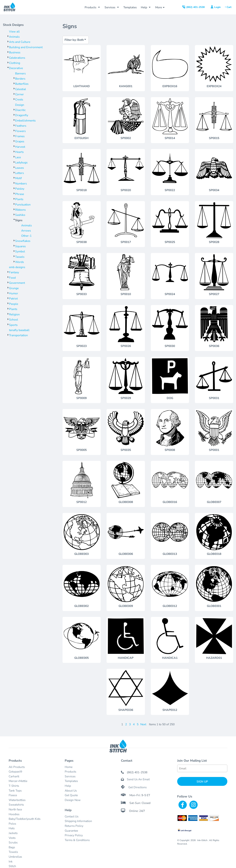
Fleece (13, 795)
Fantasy (14, 272)
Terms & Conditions (77, 840)
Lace (18, 157)
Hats (12, 828)
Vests (12, 838)
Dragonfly (22, 115)
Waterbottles (17, 800)
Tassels (20, 257)
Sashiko (20, 215)
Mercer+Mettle (18, 781)
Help (68, 786)
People (14, 304)
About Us (71, 791)
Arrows (26, 231)
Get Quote (71, 795)
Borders (20, 79)
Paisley (20, 189)
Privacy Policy (74, 835)
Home (69, 767)
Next (143, 724)
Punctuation (23, 204)
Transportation (18, 335)
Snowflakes (23, 241)
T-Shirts (14, 786)
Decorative (16, 68)
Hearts (19, 152)
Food (12, 278)
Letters (19, 173)
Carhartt (14, 776)
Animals (14, 37)
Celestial (21, 89)
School (14, 320)
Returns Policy (74, 826)
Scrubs (13, 842)
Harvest (20, 147)
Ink (11, 861)
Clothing (15, 63)
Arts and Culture (20, 42)
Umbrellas (15, 857)
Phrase (20, 194)
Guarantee (71, 831)
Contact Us (72, 816)
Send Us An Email (138, 779)
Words (19, 262)
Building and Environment (26, 47)
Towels (13, 852)
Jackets (13, 833)
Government (17, 283)
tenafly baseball (19, 330)
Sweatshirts (16, 805)
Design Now (73, 800)
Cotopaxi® (15, 772)
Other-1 (26, 236)
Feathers (21, 126)
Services (70, 776)
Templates (71, 781)
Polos (12, 824)
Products (70, 772)
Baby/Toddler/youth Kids (25, 819)
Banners (20, 73)
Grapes (20, 141)
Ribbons (20, 210)
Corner (19, 94)
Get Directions (137, 787)
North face (15, 809)
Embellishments (25, 120)
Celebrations (17, 58)
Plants (19, 199)
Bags (12, 847)
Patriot (13, 298)
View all (14, 31)
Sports (13, 325)
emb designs (17, 267)
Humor (14, 293)
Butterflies (22, 84)
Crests (19, 99)
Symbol (20, 251)
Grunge (14, 288)
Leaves (19, 168)
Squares (20, 246)
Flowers (20, 131)
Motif (18, 178)
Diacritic (20, 110)
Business (15, 52)
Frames (20, 136)
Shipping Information (78, 821)
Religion (14, 314)
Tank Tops (15, 791)
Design (20, 105)
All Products (17, 767)
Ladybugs (21, 162)
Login (217, 7)
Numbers (21, 183)
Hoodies (14, 814)
